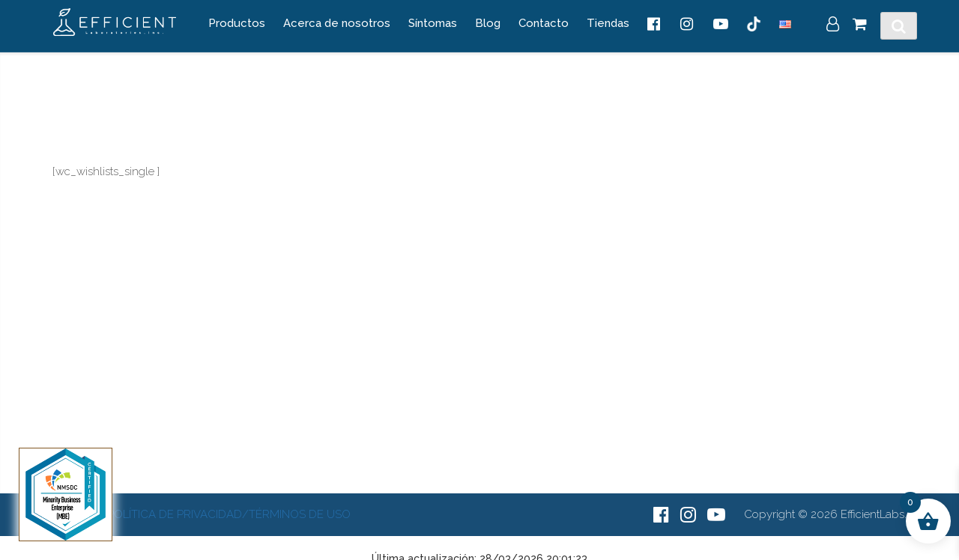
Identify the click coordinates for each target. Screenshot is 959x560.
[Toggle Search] (899, 26)
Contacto (544, 23)
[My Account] (833, 25)
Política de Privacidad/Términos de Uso (229, 514)
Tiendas (608, 23)
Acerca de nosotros (337, 23)
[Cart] (860, 25)
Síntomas (433, 23)
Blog (488, 23)
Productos (237, 23)
